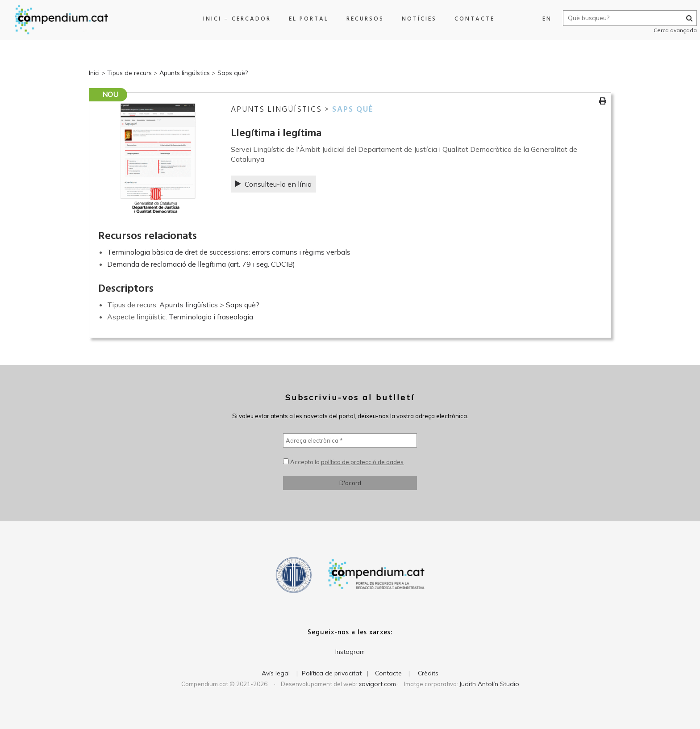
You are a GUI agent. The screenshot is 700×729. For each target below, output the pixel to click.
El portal (305, 19)
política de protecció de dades (362, 462)
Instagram (350, 652)
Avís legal (276, 673)
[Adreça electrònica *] (350, 440)
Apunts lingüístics (185, 73)
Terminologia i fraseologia (211, 317)
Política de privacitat (332, 673)
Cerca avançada (665, 30)
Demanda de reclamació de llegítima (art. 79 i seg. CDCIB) (201, 264)
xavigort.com (377, 684)
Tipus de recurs (129, 73)
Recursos (362, 19)
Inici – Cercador (233, 19)
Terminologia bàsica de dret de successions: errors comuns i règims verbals (229, 252)
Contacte (471, 19)
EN (537, 19)
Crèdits (428, 673)
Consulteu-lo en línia (273, 184)
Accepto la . (344, 462)
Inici (94, 73)
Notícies (416, 19)
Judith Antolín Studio (489, 684)
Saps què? (233, 73)
